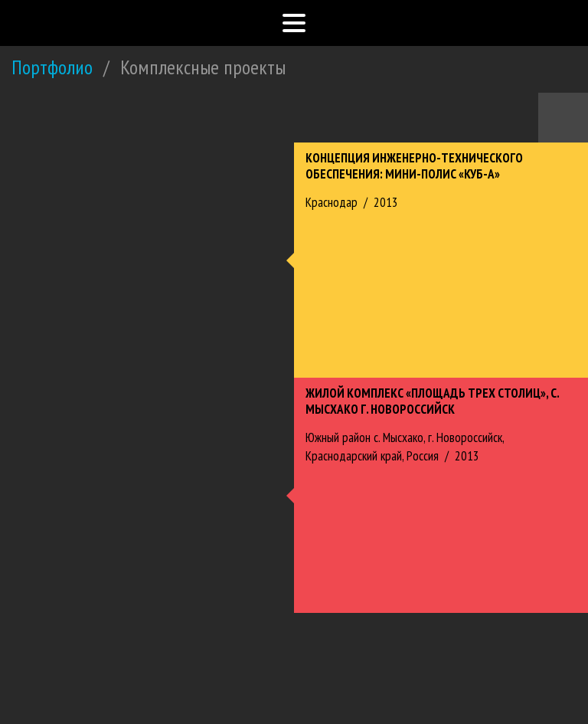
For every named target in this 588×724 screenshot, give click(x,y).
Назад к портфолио (563, 118)
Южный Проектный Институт (60, 23)
